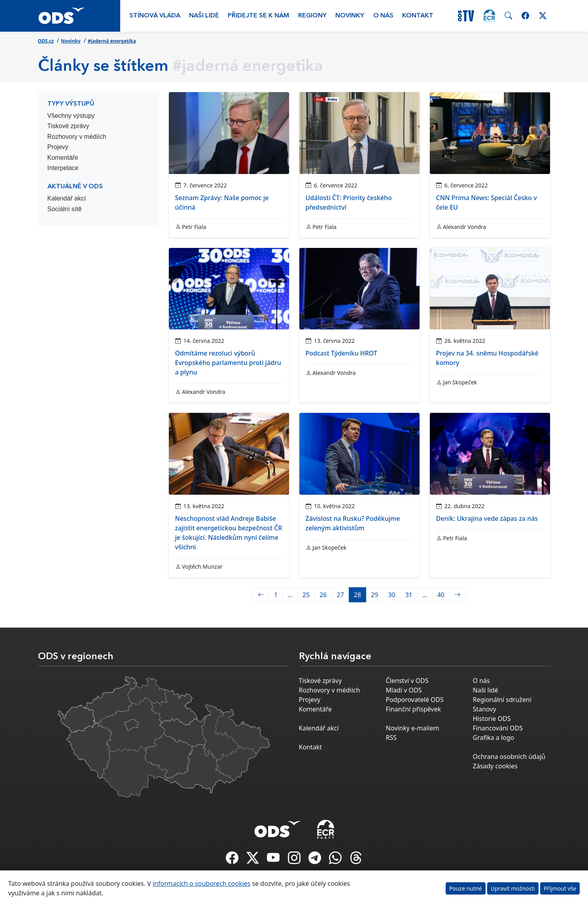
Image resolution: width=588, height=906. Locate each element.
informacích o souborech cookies (201, 883)
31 (409, 595)
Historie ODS (492, 719)
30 (391, 595)
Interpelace (63, 168)
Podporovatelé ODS (415, 700)
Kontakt (418, 16)
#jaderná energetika (112, 41)
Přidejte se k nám (258, 16)
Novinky (350, 16)
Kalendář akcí (67, 198)
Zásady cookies (495, 766)
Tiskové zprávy (68, 126)
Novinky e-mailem (413, 728)
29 (374, 595)
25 (306, 595)
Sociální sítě (65, 209)
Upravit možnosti (513, 888)
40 (441, 595)
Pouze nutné (466, 888)
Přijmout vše (560, 888)
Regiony (312, 16)
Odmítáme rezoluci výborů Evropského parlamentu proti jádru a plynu (228, 363)
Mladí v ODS (404, 690)
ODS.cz (46, 41)
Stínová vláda (155, 16)
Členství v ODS (407, 681)
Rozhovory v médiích (77, 137)
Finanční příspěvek (414, 709)
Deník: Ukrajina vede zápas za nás (487, 518)
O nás (383, 16)
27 (340, 595)
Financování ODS (498, 728)
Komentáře (63, 158)
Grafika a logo (494, 738)
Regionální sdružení (502, 700)
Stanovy (485, 709)
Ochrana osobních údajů (509, 757)
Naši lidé (204, 16)
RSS (391, 738)
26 (323, 595)
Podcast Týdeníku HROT (341, 353)
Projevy (58, 147)
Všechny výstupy (71, 116)
